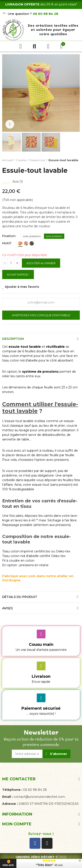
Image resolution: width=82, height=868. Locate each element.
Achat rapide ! (18, 274)
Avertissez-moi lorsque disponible (41, 315)
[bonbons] (20, 243)
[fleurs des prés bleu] (32, 243)
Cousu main (41, 644)
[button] (7, 93)
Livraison (41, 676)
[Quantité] (11, 263)
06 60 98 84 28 (45, 14)
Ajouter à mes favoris (22, 287)
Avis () (18, 182)
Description (13, 339)
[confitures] (26, 243)
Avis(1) (7, 608)
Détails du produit (20, 597)
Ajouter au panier (41, 263)
